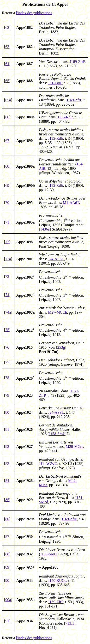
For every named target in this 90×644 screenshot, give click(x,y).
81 (7, 429)
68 (7, 166)
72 (7, 242)
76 (7, 347)
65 (7, 81)
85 (7, 500)
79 (7, 395)
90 (7, 580)
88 (7, 554)
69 (7, 185)
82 (7, 447)
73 (7, 276)
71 (7, 222)
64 (7, 64)
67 (7, 141)
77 (7, 362)
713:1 (70, 623)
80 (7, 412)
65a (8, 100)
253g (61, 347)
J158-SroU (57, 434)
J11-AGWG (48, 464)
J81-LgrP (55, 83)
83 (7, 464)
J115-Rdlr (65, 117)
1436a (45, 229)
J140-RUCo (57, 580)
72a (8, 259)
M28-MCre (75, 447)
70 (7, 203)
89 (7, 567)
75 (7, 330)
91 (7, 621)
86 (7, 519)
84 (7, 481)
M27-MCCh (57, 312)
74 (7, 295)
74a (8, 312)
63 (7, 47)
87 (7, 537)
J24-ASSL (56, 259)
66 (7, 117)
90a (8, 600)
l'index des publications (34, 13)
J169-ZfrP (77, 62)
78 (7, 378)
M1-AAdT (71, 203)
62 (7, 27)
